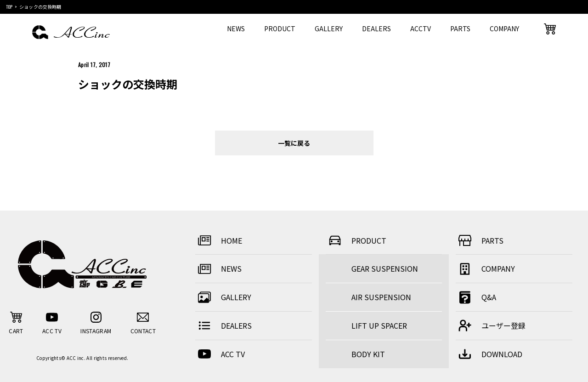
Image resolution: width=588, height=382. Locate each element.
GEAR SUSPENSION (385, 268)
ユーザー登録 (491, 325)
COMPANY (504, 29)
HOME (219, 240)
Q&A (476, 297)
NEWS (236, 29)
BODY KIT (368, 354)
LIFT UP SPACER (379, 325)
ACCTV (421, 29)
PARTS (460, 29)
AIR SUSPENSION (381, 297)
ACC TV (220, 354)
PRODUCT (280, 29)
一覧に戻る (294, 143)
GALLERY (329, 29)
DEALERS (376, 29)
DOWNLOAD (489, 354)
